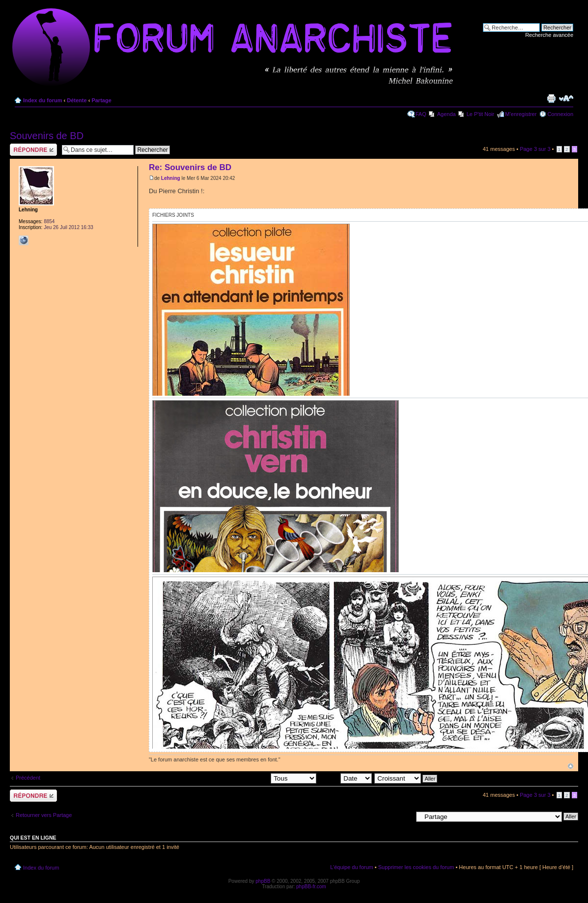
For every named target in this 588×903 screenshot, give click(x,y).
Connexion (560, 114)
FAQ (421, 114)
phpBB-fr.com (311, 887)
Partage (101, 100)
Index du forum (42, 100)
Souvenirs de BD (47, 136)
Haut (571, 766)
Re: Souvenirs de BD (190, 167)
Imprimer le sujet (551, 98)
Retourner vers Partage (44, 815)
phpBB (263, 881)
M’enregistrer (521, 114)
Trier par (345, 778)
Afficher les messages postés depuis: (248, 778)
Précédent (28, 778)
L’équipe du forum (351, 867)
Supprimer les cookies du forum (416, 867)
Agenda (447, 114)
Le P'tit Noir (481, 114)
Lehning (171, 178)
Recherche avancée (549, 35)
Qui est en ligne (33, 838)
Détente (77, 100)
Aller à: (404, 816)
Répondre (33, 150)
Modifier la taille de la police (566, 98)
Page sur (535, 149)
